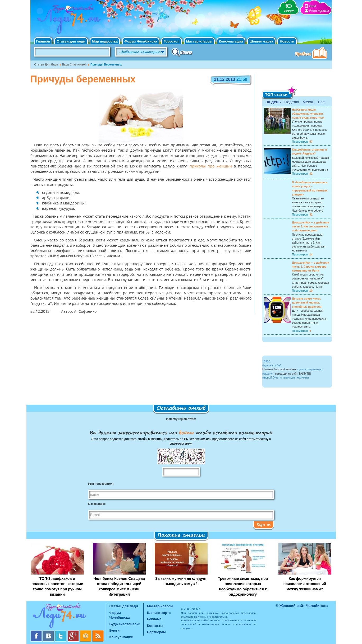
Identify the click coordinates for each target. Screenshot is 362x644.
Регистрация (319, 11)
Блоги (115, 630)
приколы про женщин (211, 166)
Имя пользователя (101, 484)
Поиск (182, 52)
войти (186, 432)
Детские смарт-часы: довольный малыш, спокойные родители (307, 302)
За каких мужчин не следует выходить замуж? (181, 581)
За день (273, 102)
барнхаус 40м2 (272, 365)
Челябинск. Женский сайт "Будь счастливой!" (68, 21)
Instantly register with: (181, 419)
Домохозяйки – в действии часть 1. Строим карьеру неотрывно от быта (311, 267)
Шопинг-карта (262, 41)
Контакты (155, 626)
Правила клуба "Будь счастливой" (312, 54)
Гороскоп (172, 41)
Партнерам (156, 632)
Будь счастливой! (125, 624)
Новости (287, 41)
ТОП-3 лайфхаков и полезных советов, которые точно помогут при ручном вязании (57, 586)
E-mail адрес (97, 504)
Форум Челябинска (141, 41)
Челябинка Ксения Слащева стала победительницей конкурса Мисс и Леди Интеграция (119, 586)
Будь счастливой (74, 64)
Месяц (308, 102)
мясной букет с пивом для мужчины (286, 377)
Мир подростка (105, 41)
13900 (266, 361)
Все (321, 102)
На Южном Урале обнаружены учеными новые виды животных (308, 114)
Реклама (154, 619)
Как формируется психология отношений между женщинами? (305, 584)
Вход (313, 6)
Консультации (231, 41)
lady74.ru (206, 617)
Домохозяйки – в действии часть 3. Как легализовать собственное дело (311, 226)
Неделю (292, 102)
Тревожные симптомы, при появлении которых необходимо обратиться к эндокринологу (243, 586)
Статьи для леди (71, 41)
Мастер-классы (199, 41)
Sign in (264, 524)
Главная (43, 41)
